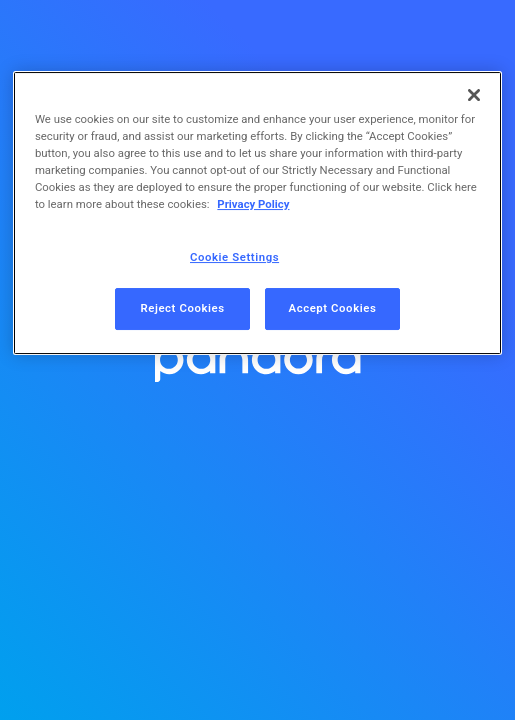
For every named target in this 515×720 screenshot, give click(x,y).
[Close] (474, 95)
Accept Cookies (333, 308)
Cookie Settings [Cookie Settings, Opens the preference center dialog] (234, 257)
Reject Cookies (182, 308)
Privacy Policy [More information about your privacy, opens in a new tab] (253, 204)
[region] (257, 213)
